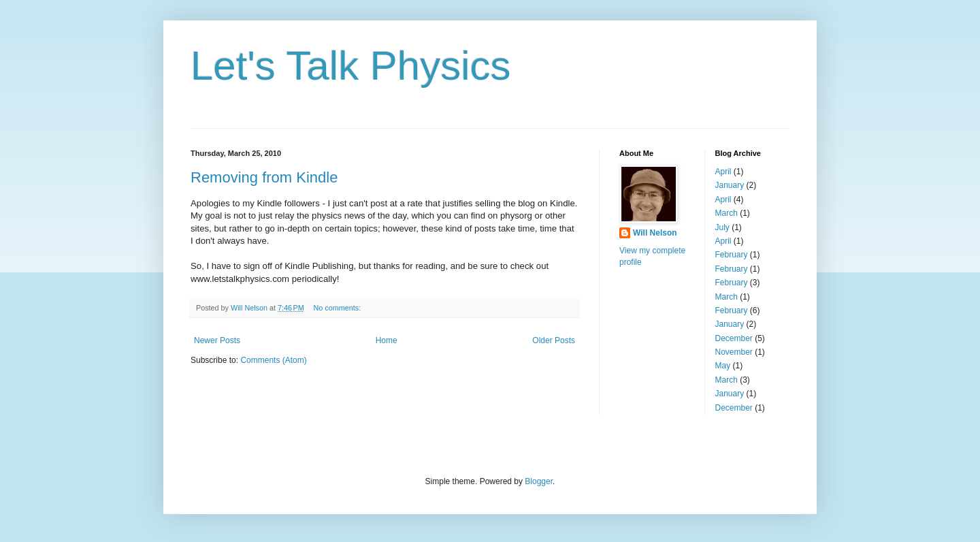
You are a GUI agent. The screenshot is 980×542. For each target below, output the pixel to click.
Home (387, 340)
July (722, 227)
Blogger (539, 481)
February (732, 255)
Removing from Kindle (264, 177)
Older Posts (554, 340)
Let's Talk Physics (351, 66)
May (723, 366)
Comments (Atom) (273, 360)
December (734, 338)
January (730, 185)
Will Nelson (655, 233)
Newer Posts (217, 340)
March (726, 213)
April (723, 172)
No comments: (339, 308)
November (734, 352)
